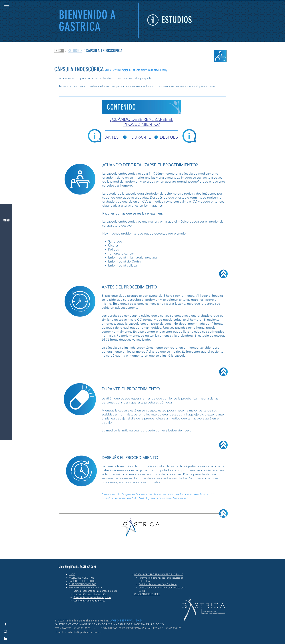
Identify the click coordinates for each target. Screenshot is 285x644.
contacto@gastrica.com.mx (84, 632)
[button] (6, 5)
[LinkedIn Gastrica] (5, 639)
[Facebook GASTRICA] (5, 624)
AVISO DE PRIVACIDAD (126, 621)
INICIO (59, 51)
